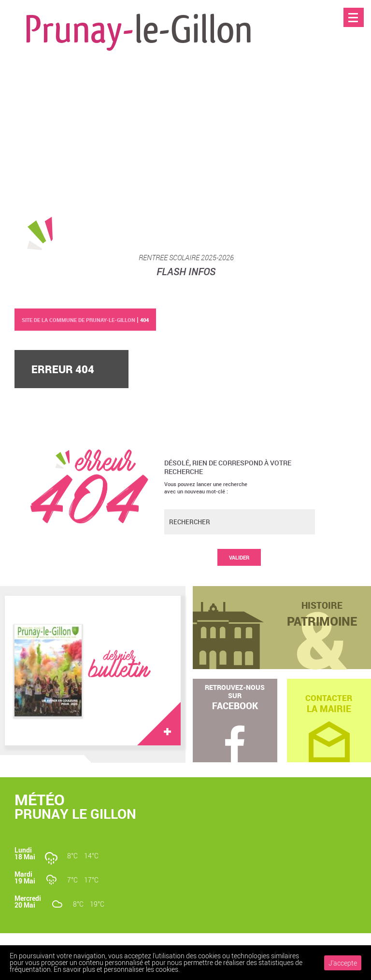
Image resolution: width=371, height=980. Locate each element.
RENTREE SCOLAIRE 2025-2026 (186, 257)
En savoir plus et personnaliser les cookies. (117, 969)
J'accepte (343, 963)
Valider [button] (239, 557)
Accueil (354, 38)
